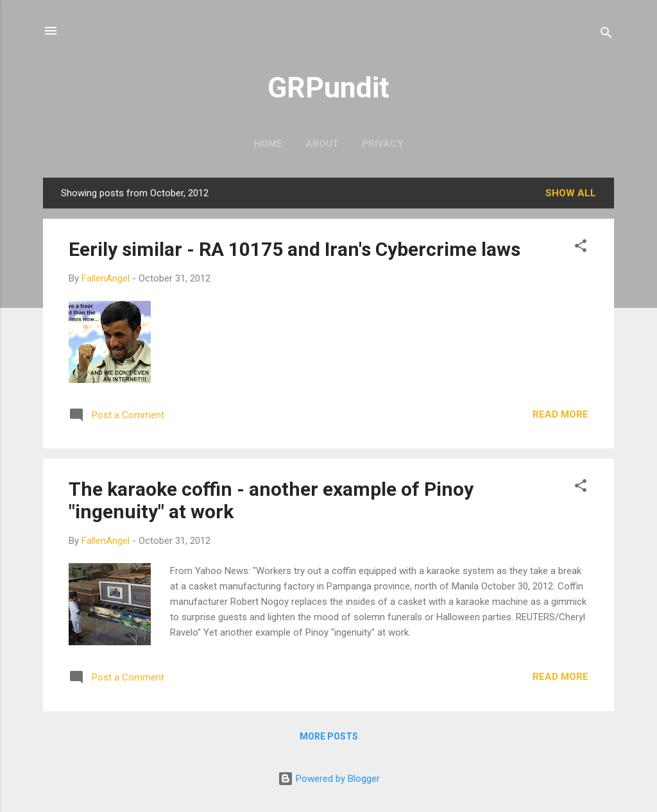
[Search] (606, 35)
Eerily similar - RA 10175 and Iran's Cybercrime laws (294, 249)
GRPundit (328, 88)
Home (268, 144)
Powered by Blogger (329, 779)
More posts (329, 736)
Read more (560, 414)
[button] (581, 248)
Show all (571, 193)
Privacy (383, 144)
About (322, 144)
